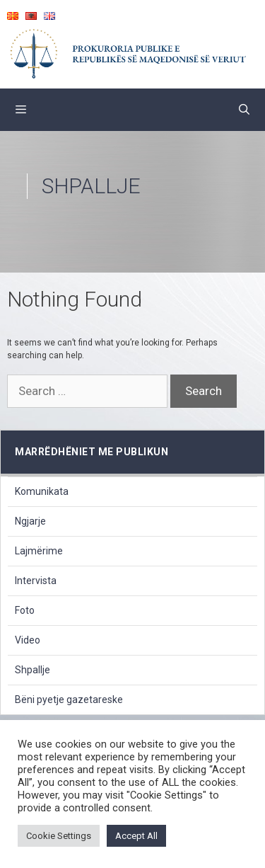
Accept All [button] (136, 836)
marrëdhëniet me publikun (92, 452)
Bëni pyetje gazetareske (69, 699)
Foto (25, 610)
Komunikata (42, 491)
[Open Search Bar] (244, 110)
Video (28, 640)
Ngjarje (30, 521)
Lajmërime (39, 551)
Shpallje (33, 670)
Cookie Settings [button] (59, 836)
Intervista (36, 581)
